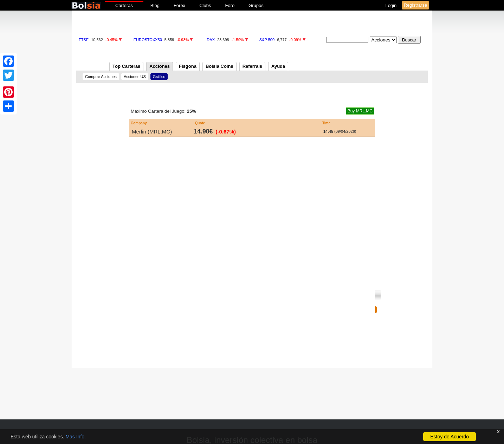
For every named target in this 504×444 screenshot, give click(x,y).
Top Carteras (126, 66)
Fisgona (188, 66)
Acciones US (135, 77)
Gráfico (159, 77)
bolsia (86, 5)
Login (391, 5)
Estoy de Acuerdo (450, 437)
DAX (211, 40)
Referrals (252, 66)
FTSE (84, 40)
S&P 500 (267, 40)
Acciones (160, 66)
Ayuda (278, 66)
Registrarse (415, 5)
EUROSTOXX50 (148, 40)
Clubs (205, 5)
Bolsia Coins (219, 66)
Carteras (124, 5)
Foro (230, 5)
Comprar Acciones (101, 77)
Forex (179, 5)
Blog (155, 5)
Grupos (256, 5)
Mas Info (75, 437)
